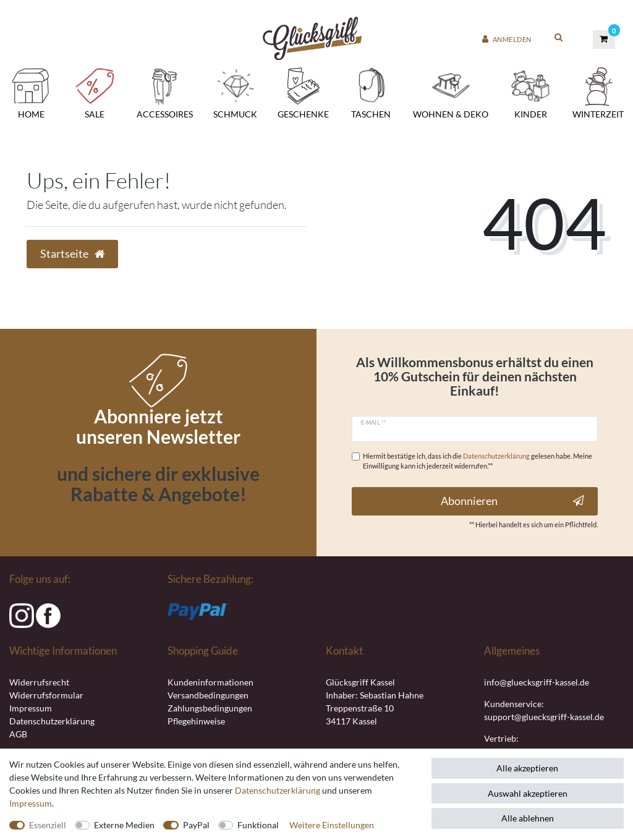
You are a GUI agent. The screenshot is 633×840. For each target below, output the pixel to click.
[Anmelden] (507, 40)
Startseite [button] (72, 254)
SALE (95, 92)
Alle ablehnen (528, 818)
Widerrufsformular (46, 695)
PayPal (196, 825)
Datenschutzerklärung (52, 721)
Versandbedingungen (208, 695)
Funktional (258, 825)
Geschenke (303, 92)
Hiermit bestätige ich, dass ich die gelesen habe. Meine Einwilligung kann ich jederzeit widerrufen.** (478, 461)
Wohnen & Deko (451, 92)
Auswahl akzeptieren (528, 793)
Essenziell (48, 825)
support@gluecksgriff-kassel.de (544, 717)
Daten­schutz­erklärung (278, 790)
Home (31, 92)
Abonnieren (512, 501)
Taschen (371, 92)
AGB (18, 734)
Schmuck (235, 92)
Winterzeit (598, 92)
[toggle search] (559, 37)
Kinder (530, 92)
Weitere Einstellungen (332, 825)
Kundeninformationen (210, 682)
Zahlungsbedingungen (210, 708)
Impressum (31, 708)
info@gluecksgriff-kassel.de (537, 682)
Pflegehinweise (196, 721)
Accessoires (165, 92)
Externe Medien (124, 825)
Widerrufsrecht (39, 682)
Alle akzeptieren (527, 768)
